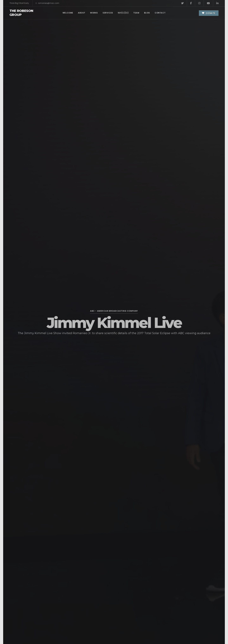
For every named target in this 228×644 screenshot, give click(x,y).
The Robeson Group (21, 13)
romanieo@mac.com (47, 3)
